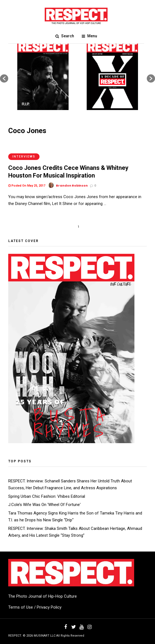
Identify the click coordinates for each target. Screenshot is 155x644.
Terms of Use (21, 607)
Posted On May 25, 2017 (27, 186)
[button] (4, 78)
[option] (43, 76)
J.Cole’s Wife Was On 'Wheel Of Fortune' (44, 505)
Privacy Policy (49, 607)
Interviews (24, 157)
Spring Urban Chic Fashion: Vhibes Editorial (47, 496)
